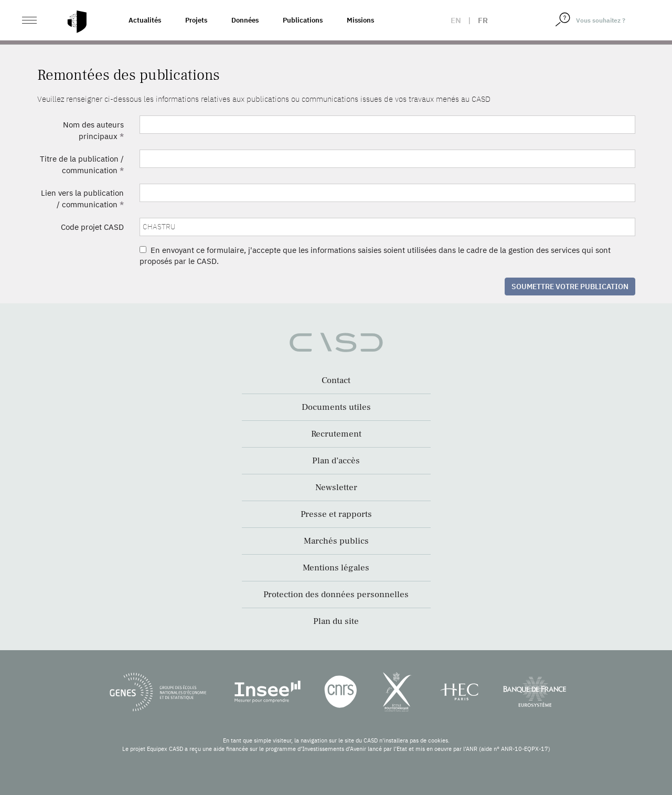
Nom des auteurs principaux (93, 130)
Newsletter (336, 487)
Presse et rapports (336, 514)
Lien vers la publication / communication (82, 198)
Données (245, 20)
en (456, 20)
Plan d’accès (336, 461)
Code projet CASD (92, 227)
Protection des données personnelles (336, 595)
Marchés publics (336, 541)
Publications (303, 20)
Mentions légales (336, 568)
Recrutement (336, 434)
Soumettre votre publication (570, 287)
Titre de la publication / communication (82, 164)
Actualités (145, 20)
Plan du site (336, 621)
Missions (360, 20)
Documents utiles (336, 407)
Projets (196, 20)
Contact (336, 380)
